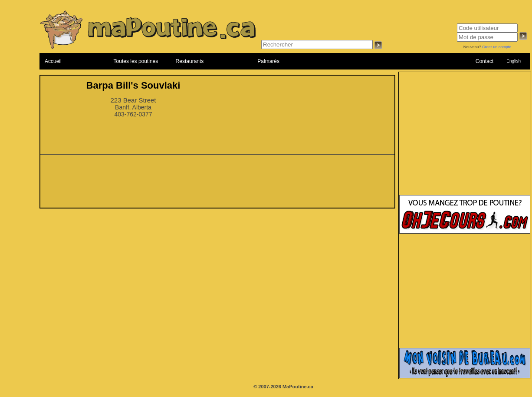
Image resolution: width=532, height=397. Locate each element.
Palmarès (268, 61)
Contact (484, 61)
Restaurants (190, 61)
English (514, 61)
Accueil (53, 61)
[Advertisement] (217, 184)
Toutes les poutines (136, 61)
